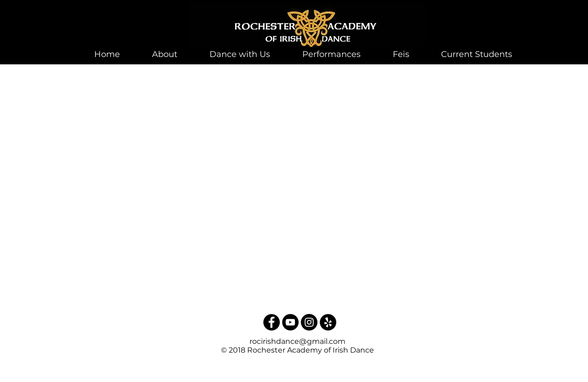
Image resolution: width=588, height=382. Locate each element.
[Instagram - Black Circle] (309, 322)
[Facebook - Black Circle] (271, 322)
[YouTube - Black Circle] (290, 322)
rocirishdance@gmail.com (297, 341)
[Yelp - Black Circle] (328, 322)
